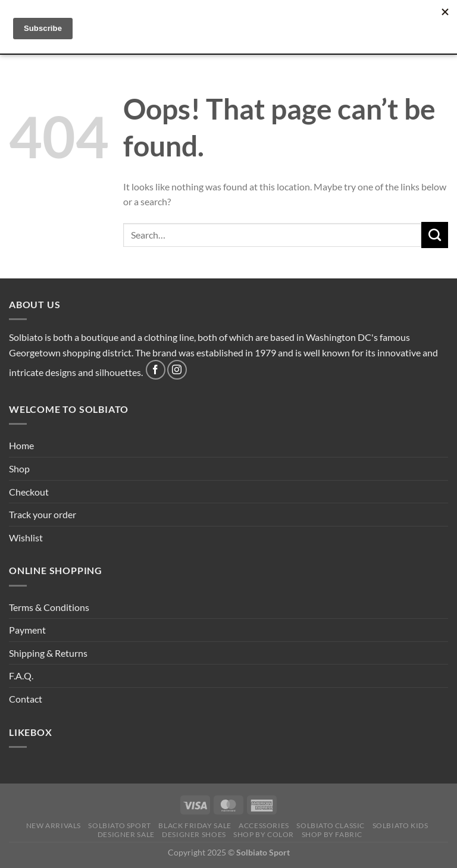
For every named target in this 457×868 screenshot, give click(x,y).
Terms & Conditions (49, 607)
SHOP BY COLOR (264, 834)
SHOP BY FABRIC (332, 834)
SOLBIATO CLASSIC (331, 825)
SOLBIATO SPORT (120, 825)
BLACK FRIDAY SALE (195, 825)
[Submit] (435, 235)
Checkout (29, 492)
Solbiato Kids (400, 825)
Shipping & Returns (48, 653)
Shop (19, 469)
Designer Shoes (194, 834)
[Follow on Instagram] (177, 370)
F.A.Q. (21, 676)
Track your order (43, 514)
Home (21, 445)
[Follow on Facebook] (156, 370)
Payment (27, 630)
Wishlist (26, 538)
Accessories (264, 825)
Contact (26, 699)
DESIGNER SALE (126, 834)
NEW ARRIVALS (54, 825)
